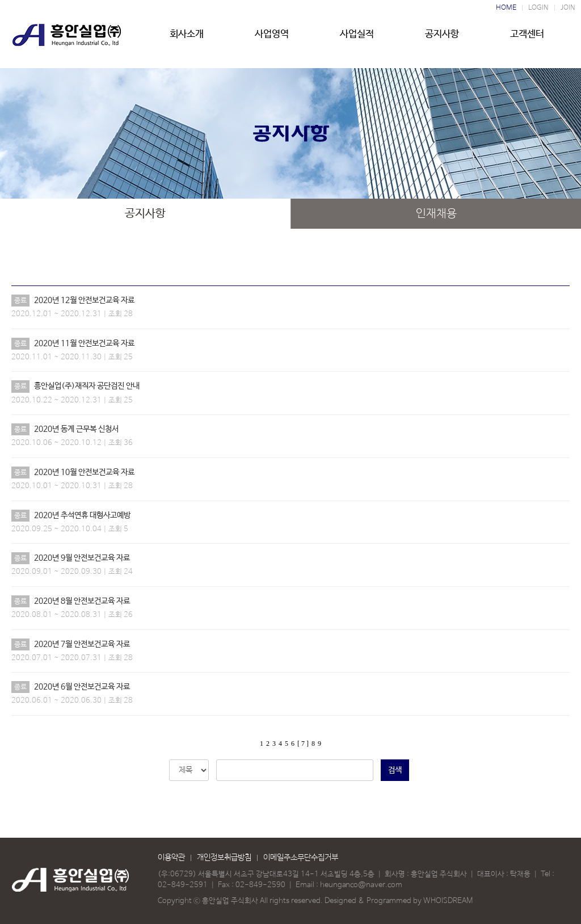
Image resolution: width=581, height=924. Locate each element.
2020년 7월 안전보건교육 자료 (82, 644)
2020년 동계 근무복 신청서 (76, 429)
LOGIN (538, 8)
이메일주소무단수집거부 (301, 858)
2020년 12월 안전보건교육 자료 (84, 300)
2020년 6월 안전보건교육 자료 (82, 687)
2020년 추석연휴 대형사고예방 (82, 515)
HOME (506, 8)
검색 (395, 770)
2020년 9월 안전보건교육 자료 (82, 558)
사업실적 (357, 38)
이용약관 (171, 858)
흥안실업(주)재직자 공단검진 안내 (87, 386)
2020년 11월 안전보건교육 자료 (84, 343)
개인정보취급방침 (224, 858)
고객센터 (527, 38)
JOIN (568, 8)
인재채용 (436, 214)
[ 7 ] (303, 744)
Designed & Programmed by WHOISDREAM (399, 901)
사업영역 (272, 38)
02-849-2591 (183, 885)
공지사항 (442, 38)
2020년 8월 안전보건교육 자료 (82, 601)
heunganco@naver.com (361, 885)
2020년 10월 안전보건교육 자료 (84, 472)
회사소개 (187, 38)
